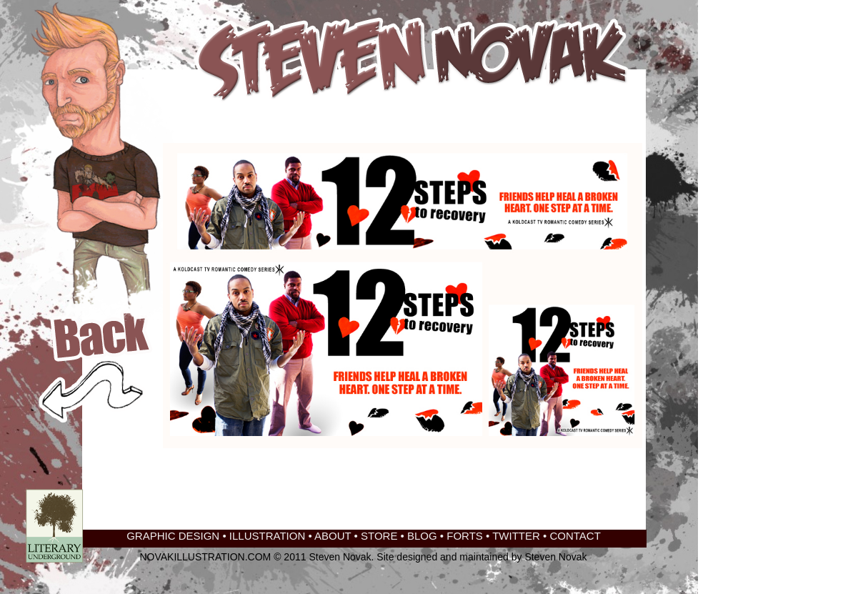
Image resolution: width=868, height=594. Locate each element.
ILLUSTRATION (267, 536)
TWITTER (516, 536)
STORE (379, 536)
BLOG (422, 536)
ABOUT (333, 536)
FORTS (465, 536)
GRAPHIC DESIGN (173, 536)
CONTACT (575, 536)
